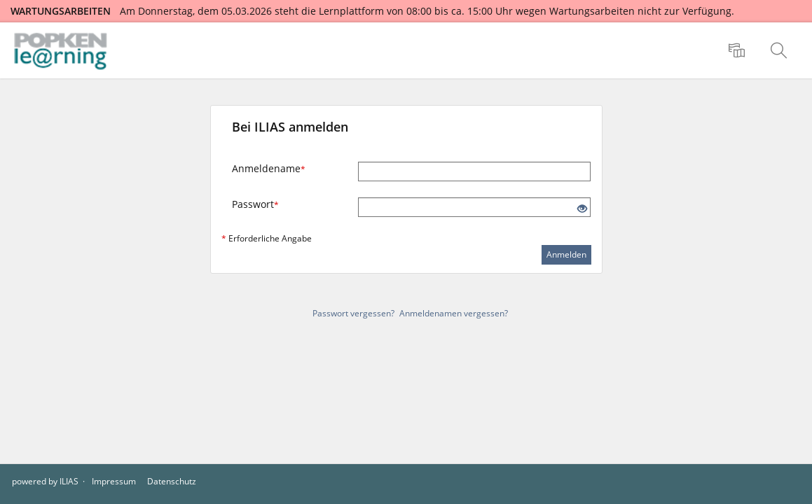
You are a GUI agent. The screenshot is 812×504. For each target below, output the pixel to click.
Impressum (114, 481)
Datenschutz (172, 481)
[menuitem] (738, 50)
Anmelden (566, 254)
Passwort (255, 204)
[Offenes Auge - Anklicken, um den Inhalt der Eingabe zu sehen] (582, 209)
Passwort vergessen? (353, 313)
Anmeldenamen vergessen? (454, 313)
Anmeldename (269, 168)
